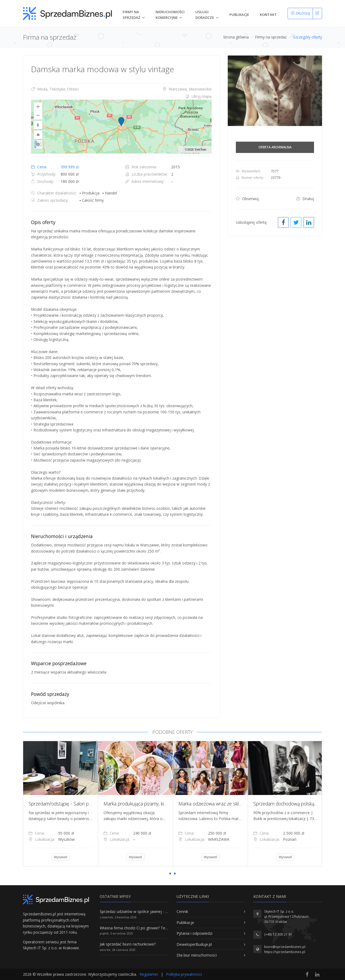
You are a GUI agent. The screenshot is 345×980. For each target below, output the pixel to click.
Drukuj (305, 199)
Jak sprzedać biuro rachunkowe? (128, 944)
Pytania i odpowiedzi (194, 933)
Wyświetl (61, 857)
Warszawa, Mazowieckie (187, 89)
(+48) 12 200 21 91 (278, 934)
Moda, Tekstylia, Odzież (55, 89)
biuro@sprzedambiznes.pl (285, 947)
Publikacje (239, 15)
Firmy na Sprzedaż (131, 15)
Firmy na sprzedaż (271, 37)
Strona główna (236, 37)
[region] (121, 127)
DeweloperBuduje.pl (194, 944)
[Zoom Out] (38, 115)
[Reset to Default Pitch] (38, 135)
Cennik (182, 911)
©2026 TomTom (195, 149)
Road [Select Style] (38, 144)
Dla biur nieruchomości (197, 955)
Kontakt (268, 15)
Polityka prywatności (184, 974)
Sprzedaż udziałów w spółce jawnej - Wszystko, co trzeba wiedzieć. (158, 911)
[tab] (121, 96)
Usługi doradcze (205, 15)
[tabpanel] (60, 804)
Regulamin (149, 974)
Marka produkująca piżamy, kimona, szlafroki (149, 804)
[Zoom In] (38, 107)
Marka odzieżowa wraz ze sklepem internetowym (229, 804)
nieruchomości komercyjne (170, 15)
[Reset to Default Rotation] (38, 125)
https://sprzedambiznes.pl (285, 952)
